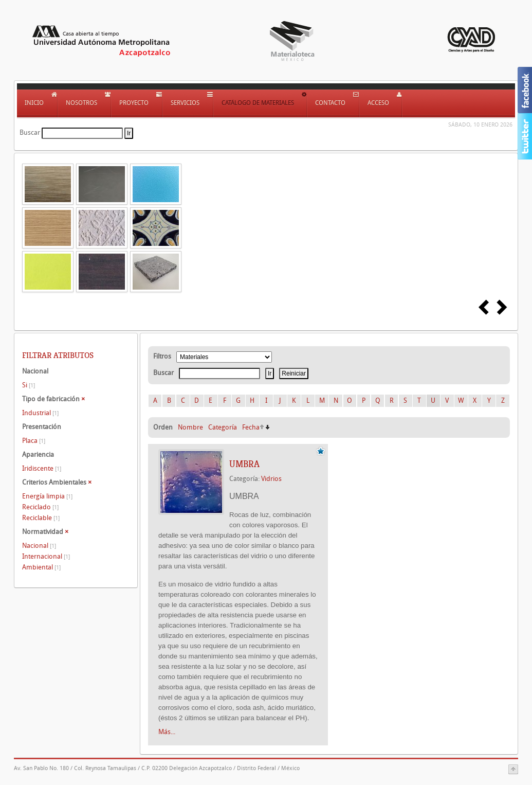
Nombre (190, 427)
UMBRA (244, 464)
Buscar (30, 132)
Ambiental (41, 567)
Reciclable (41, 518)
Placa (34, 441)
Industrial (40, 413)
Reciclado (40, 507)
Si (29, 385)
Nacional (39, 546)
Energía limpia (47, 496)
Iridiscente (42, 468)
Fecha (251, 427)
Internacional (46, 556)
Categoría (223, 427)
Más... (167, 732)
